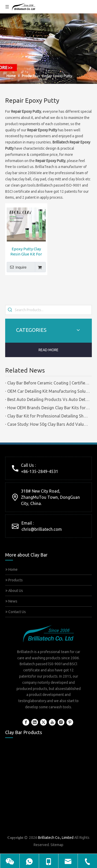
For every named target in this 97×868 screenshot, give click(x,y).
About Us (14, 591)
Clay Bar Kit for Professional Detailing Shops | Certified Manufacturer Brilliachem (48, 416)
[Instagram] (61, 722)
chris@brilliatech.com (42, 529)
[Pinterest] (70, 722)
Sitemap (57, 845)
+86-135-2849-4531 (40, 471)
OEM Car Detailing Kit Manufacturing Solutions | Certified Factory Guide (48, 391)
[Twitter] (43, 722)
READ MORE (48, 350)
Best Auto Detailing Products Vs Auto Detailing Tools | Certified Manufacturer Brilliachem (48, 399)
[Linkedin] (35, 722)
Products (14, 580)
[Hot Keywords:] (10, 310)
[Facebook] (26, 722)
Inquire (17, 267)
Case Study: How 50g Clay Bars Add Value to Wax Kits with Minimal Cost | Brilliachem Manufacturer (48, 424)
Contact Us (16, 612)
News (11, 601)
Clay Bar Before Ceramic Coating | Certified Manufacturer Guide (48, 383)
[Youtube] (52, 722)
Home (12, 569)
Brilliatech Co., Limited (56, 838)
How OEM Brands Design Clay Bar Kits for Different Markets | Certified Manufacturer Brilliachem (48, 408)
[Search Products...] (53, 310)
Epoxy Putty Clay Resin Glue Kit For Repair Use (26, 252)
